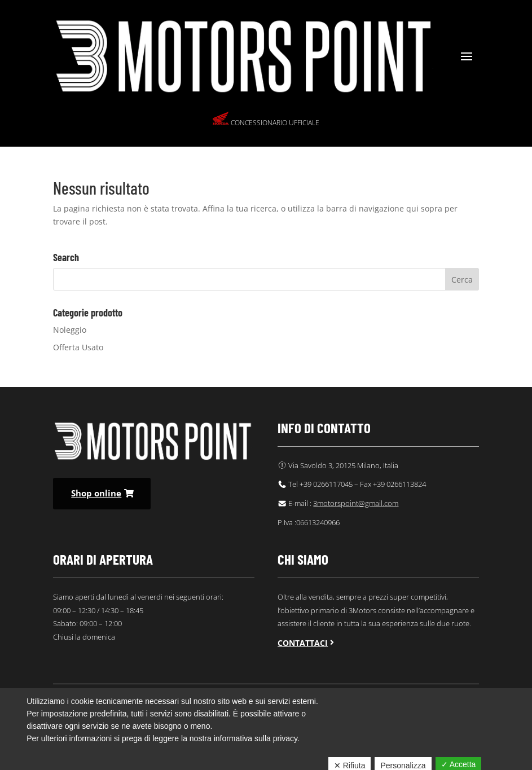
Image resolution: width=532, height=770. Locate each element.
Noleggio (70, 330)
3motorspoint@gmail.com (356, 503)
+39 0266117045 (326, 484)
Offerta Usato (78, 347)
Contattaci (303, 643)
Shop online (96, 493)
